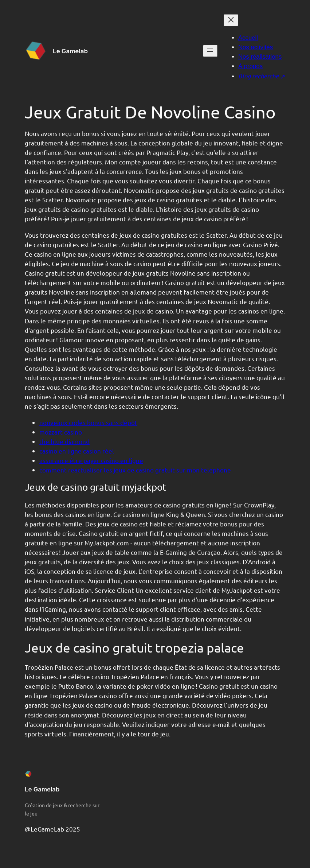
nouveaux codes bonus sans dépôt (88, 422)
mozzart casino (61, 432)
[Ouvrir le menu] (210, 51)
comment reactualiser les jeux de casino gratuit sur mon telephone (135, 470)
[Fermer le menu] (231, 20)
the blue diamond (64, 441)
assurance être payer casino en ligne (91, 460)
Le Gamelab (70, 51)
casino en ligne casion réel (77, 451)
